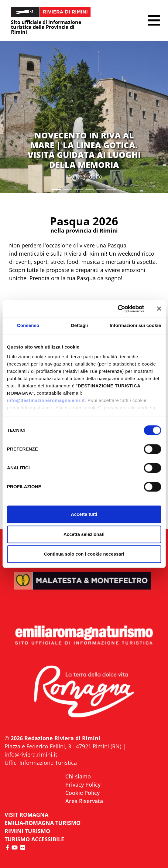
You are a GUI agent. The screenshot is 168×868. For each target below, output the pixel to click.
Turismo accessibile (34, 839)
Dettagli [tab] (80, 325)
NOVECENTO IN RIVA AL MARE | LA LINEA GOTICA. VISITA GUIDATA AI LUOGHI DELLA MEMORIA (84, 150)
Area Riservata (84, 801)
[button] (154, 20)
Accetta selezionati (84, 534)
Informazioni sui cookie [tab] (135, 325)
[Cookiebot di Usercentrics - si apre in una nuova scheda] (117, 309)
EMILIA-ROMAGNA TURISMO (43, 823)
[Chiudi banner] (159, 309)
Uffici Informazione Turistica (41, 763)
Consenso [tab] (28, 325)
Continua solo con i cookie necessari (84, 554)
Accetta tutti (84, 514)
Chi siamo (78, 776)
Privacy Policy (83, 785)
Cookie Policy (82, 793)
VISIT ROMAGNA (26, 815)
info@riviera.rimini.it (31, 754)
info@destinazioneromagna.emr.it (46, 400)
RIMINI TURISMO (27, 831)
